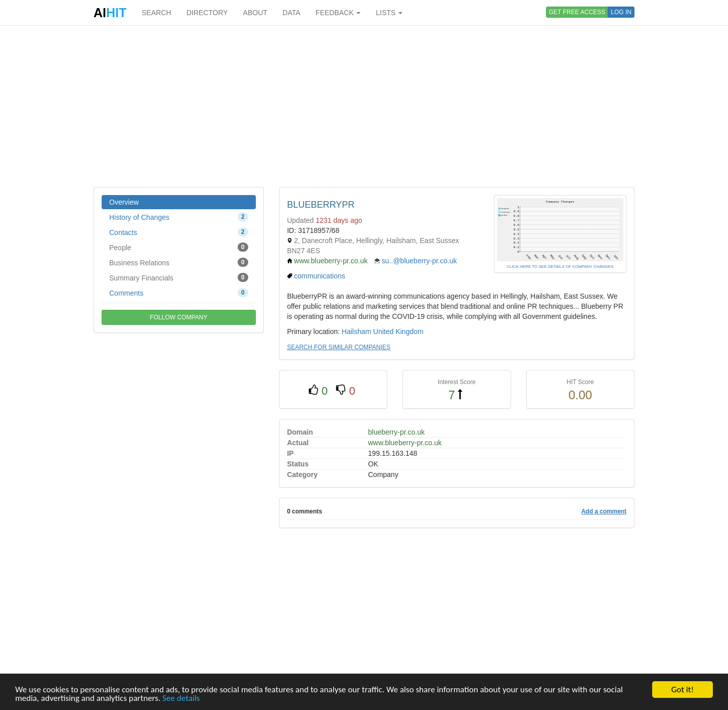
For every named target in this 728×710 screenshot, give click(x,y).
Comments (179, 293)
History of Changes (179, 217)
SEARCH (156, 13)
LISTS (389, 13)
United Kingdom (398, 332)
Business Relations (179, 262)
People (179, 247)
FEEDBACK (338, 13)
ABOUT (255, 13)
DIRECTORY (207, 13)
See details (181, 698)
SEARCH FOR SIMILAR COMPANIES (339, 347)
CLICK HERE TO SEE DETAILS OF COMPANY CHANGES (560, 267)
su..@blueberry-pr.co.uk (419, 261)
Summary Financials (179, 277)
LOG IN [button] (621, 12)
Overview (124, 202)
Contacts (179, 232)
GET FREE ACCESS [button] (577, 12)
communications (320, 276)
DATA (291, 13)
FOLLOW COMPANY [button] (178, 317)
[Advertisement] (364, 106)
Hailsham (356, 332)
